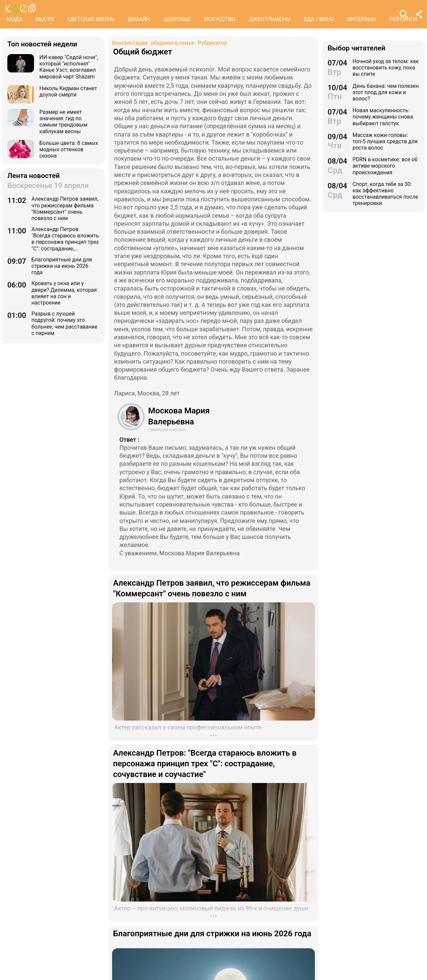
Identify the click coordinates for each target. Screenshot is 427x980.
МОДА (15, 19)
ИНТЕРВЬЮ (362, 19)
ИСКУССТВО (220, 19)
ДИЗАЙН (139, 19)
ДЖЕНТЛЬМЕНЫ (270, 19)
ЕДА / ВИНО (319, 19)
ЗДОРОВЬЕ (177, 19)
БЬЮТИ (45, 19)
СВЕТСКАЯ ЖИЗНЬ (91, 19)
